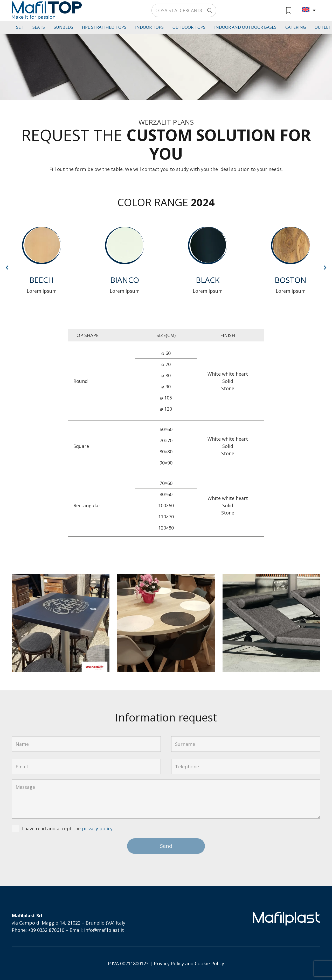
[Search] (210, 10)
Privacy (162, 963)
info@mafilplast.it (104, 930)
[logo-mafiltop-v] (47, 10)
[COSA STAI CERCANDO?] (184, 10)
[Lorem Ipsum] (41, 265)
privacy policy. (98, 828)
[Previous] (7, 267)
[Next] (325, 267)
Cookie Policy (209, 963)
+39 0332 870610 (46, 930)
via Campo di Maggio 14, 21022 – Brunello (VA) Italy (68, 923)
